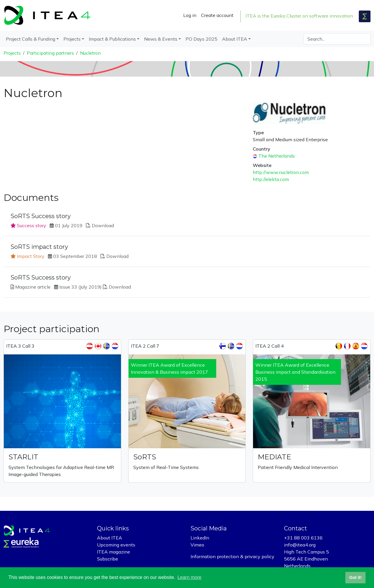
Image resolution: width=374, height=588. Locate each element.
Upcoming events (116, 545)
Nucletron (90, 53)
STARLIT (23, 457)
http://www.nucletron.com (281, 172)
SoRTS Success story (41, 216)
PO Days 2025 (201, 39)
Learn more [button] (189, 577)
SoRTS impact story (39, 247)
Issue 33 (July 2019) (80, 287)
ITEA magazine (114, 552)
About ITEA (110, 538)
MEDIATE (274, 457)
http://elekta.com (271, 179)
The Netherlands (277, 156)
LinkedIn (200, 538)
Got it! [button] (355, 577)
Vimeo (197, 545)
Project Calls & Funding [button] (31, 39)
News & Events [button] (161, 39)
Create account (217, 15)
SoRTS (145, 457)
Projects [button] (72, 39)
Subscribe (108, 559)
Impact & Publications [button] (112, 39)
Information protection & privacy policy (232, 556)
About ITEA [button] (235, 39)
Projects (12, 53)
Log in (190, 15)
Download (103, 225)
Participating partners (50, 53)
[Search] (337, 39)
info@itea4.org (300, 545)
